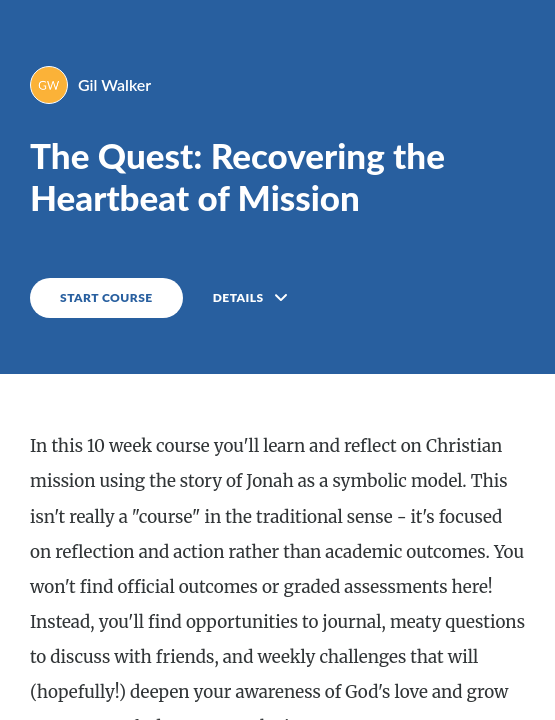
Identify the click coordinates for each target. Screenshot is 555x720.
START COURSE (106, 297)
